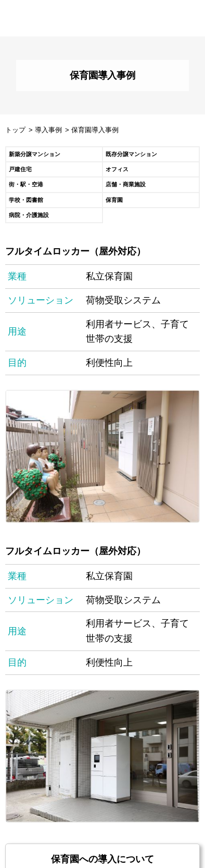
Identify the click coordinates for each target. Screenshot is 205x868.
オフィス (117, 169)
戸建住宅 (20, 169)
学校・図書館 (26, 200)
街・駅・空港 (26, 184)
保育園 (114, 200)
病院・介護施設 (29, 215)
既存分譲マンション (131, 154)
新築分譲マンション (35, 154)
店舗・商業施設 (126, 184)
